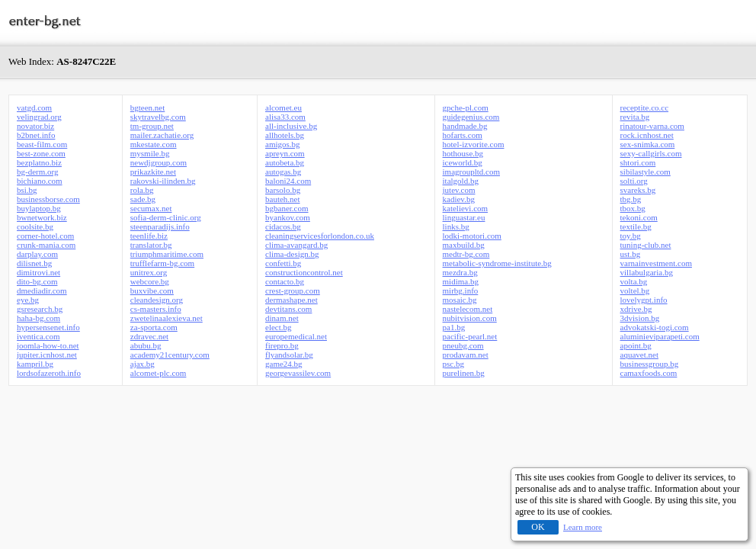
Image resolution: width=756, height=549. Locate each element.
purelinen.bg (464, 373)
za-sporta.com (154, 327)
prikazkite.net (153, 172)
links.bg (456, 226)
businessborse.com (48, 199)
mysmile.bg (150, 153)
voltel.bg (635, 291)
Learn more (583, 527)
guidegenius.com (471, 117)
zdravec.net (149, 336)
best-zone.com (41, 153)
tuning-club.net (646, 245)
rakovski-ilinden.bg (163, 181)
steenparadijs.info (160, 226)
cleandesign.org (157, 300)
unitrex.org (149, 272)
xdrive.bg (636, 309)
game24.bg (284, 364)
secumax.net (151, 208)
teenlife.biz (149, 236)
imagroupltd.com (471, 172)
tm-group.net (152, 126)
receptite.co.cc (645, 108)
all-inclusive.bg (291, 126)
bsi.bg (27, 190)
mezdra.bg (460, 272)
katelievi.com (466, 208)
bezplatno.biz (39, 162)
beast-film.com (42, 144)
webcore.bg (150, 281)
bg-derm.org (37, 172)
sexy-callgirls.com (651, 153)
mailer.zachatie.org (162, 135)
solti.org (634, 181)
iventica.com (38, 336)
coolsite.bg (35, 226)
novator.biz (35, 126)
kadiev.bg (459, 199)
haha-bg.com (38, 318)
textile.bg (636, 226)
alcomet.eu (283, 108)
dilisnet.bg (34, 263)
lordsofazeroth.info (49, 373)
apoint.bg (636, 345)
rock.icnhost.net (647, 135)
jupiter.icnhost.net (47, 355)
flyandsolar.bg (289, 355)
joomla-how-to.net (48, 345)
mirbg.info (461, 291)
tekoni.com (639, 217)
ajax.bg (143, 364)
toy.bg (631, 236)
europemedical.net (296, 336)
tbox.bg (633, 208)
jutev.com (459, 190)
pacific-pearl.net (470, 336)
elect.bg (279, 327)
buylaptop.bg (39, 208)
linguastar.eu (464, 217)
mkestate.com (154, 144)
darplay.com (37, 254)
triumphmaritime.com (167, 254)
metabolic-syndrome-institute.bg (497, 263)
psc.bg (453, 364)
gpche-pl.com (466, 108)
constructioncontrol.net (304, 272)
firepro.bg (282, 345)
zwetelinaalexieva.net (167, 318)
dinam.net (282, 318)
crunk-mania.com (46, 245)
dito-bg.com (37, 281)
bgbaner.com (287, 208)
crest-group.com (293, 291)
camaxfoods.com (649, 373)
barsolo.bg (283, 190)
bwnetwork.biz (42, 217)
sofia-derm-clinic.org (166, 217)
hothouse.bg (463, 153)
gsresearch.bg (40, 309)
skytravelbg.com (158, 117)
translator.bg (151, 245)
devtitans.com (288, 309)
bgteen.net (148, 108)
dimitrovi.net (38, 272)
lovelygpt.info (644, 300)
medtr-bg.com (466, 254)
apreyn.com (285, 153)
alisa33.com (285, 117)
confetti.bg (283, 263)
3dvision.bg (640, 318)
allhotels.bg (285, 135)
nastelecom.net (468, 309)
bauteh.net (283, 199)
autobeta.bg (285, 162)
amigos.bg (283, 144)
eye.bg (28, 300)
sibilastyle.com (645, 172)
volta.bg (634, 281)
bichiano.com (40, 181)
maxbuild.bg (464, 245)
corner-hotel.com (45, 236)
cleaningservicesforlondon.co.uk (320, 236)
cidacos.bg (283, 226)
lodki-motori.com (472, 236)
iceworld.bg (463, 162)
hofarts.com (463, 135)
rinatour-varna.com (652, 126)
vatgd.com (34, 108)
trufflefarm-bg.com (162, 263)
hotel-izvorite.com (474, 144)
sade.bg (143, 199)
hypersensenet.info (48, 327)
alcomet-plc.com (159, 373)
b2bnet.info (36, 135)
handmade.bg (465, 126)
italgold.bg (461, 181)
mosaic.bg (460, 300)
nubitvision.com (470, 318)
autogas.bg (283, 172)
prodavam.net (466, 355)
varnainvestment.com (656, 263)
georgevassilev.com (298, 373)
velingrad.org (39, 117)
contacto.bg (285, 281)
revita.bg (635, 117)
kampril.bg (35, 364)
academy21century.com (170, 355)
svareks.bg (638, 190)
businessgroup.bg (650, 364)
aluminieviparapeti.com (660, 336)
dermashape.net (292, 300)
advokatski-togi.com (655, 327)
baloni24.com (288, 181)
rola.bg (142, 190)
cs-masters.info (156, 309)
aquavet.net (639, 355)
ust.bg (631, 254)
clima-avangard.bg (296, 245)
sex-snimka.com (648, 144)
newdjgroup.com (159, 162)
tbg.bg (631, 199)
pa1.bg (454, 327)
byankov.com (288, 217)
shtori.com (638, 162)
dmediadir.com (42, 291)
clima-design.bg (292, 254)
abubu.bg (146, 345)
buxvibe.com (152, 291)
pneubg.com (463, 345)
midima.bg (461, 281)
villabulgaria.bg (647, 272)
